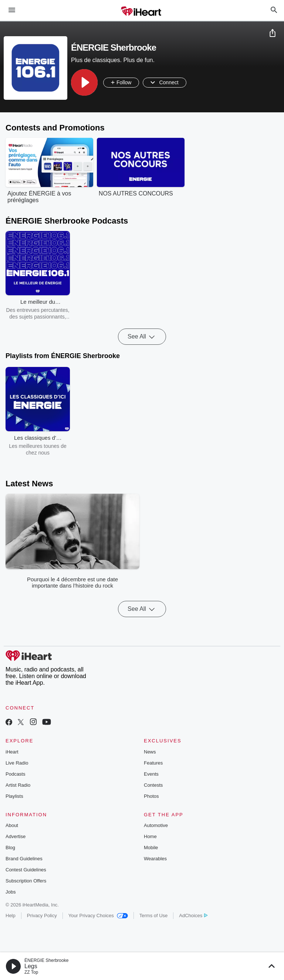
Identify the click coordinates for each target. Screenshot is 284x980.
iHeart (12, 752)
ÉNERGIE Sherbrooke (46, 960)
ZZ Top (31, 972)
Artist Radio (18, 785)
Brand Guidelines (24, 859)
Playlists (14, 796)
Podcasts (15, 774)
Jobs (11, 892)
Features (153, 763)
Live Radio (17, 763)
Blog (10, 848)
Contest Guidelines (26, 870)
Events (151, 774)
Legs (31, 966)
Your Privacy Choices (98, 916)
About (12, 825)
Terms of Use (154, 916)
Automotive (156, 825)
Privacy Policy (42, 916)
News (150, 752)
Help (11, 916)
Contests (153, 785)
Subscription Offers (26, 881)
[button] (84, 82)
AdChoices (193, 916)
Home (150, 836)
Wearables (155, 859)
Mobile (151, 848)
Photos (151, 796)
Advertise (16, 836)
